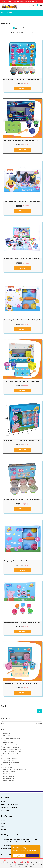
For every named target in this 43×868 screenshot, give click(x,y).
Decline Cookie (32, 856)
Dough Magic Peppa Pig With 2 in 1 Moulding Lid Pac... (22, 622)
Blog (3, 826)
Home (3, 802)
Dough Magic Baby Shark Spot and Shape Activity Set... (22, 320)
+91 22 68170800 (8, 845)
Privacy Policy (5, 810)
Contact (4, 829)
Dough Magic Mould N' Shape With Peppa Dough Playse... (22, 79)
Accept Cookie (19, 856)
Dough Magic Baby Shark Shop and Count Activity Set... (22, 202)
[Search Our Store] (19, 711)
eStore (3, 823)
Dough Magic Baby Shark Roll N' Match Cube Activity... (22, 381)
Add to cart (22, 89)
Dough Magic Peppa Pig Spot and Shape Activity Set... (22, 561)
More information (32, 851)
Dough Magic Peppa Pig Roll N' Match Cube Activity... (22, 683)
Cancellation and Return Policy (10, 807)
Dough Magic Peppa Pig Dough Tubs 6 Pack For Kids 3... (22, 500)
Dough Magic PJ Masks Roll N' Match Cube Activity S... (22, 140)
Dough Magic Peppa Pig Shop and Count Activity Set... (22, 259)
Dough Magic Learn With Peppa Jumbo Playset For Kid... (22, 440)
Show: (25, 28)
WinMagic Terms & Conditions (10, 804)
